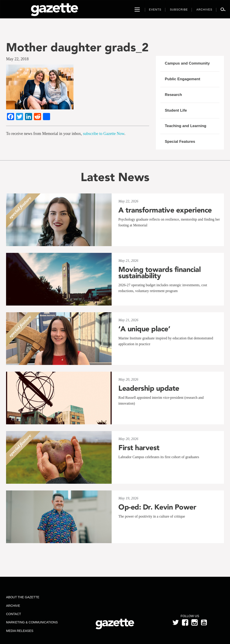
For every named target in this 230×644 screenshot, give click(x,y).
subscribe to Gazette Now (104, 134)
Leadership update (149, 388)
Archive (13, 606)
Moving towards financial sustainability (159, 273)
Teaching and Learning (186, 126)
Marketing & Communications (32, 622)
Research (174, 95)
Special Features (180, 142)
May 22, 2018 (17, 59)
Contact (14, 614)
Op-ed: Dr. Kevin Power (157, 507)
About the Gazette (23, 597)
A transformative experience (165, 210)
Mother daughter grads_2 (77, 47)
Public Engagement (183, 79)
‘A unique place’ (144, 329)
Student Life (176, 110)
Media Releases (20, 631)
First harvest (139, 448)
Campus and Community (187, 63)
